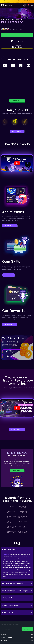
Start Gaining (17, 470)
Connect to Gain (17, 101)
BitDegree (6, 555)
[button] (28, 6)
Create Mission (17, 429)
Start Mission (10, 226)
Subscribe (27, 629)
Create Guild (17, 131)
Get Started (17, 35)
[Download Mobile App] (25, 5)
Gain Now (9, 275)
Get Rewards (10, 324)
